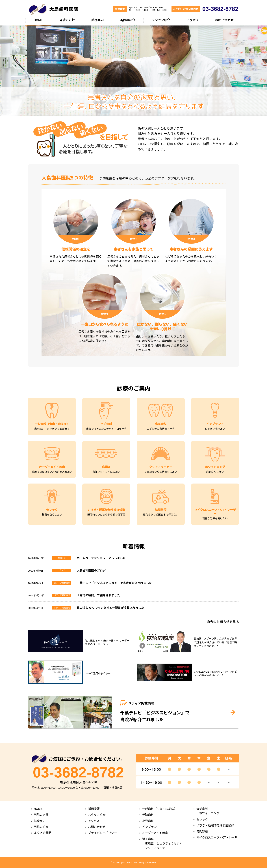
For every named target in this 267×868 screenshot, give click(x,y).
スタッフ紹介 (161, 20)
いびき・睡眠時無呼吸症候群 (215, 825)
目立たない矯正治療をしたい (161, 472)
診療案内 (97, 20)
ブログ (62, 570)
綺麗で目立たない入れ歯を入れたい (52, 472)
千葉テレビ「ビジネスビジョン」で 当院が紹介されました (155, 716)
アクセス (193, 20)
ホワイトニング (209, 813)
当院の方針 (67, 20)
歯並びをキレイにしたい (106, 472)
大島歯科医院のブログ (91, 571)
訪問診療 (202, 831)
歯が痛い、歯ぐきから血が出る (52, 429)
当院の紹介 (128, 20)
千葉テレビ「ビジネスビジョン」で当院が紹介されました (114, 583)
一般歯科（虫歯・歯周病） (160, 809)
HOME (38, 20)
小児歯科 (148, 821)
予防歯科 (148, 815)
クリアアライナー (157, 848)
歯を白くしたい (215, 472)
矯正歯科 (148, 839)
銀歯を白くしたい (52, 515)
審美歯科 (202, 809)
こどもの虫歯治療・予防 (161, 429)
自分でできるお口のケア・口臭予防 (106, 429)
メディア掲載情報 (62, 583)
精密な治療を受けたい (215, 518)
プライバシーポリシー (103, 833)
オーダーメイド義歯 (155, 833)
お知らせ (62, 558)
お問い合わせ (224, 20)
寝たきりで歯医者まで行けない (161, 515)
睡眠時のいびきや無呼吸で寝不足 (106, 515)
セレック (202, 819)
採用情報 (94, 809)
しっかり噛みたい (215, 429)
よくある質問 (43, 833)
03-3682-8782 (78, 772)
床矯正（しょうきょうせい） (164, 844)
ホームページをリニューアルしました (101, 558)
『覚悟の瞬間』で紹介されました (98, 595)
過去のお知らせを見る (223, 622)
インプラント (151, 827)
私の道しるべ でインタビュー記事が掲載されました (110, 608)
